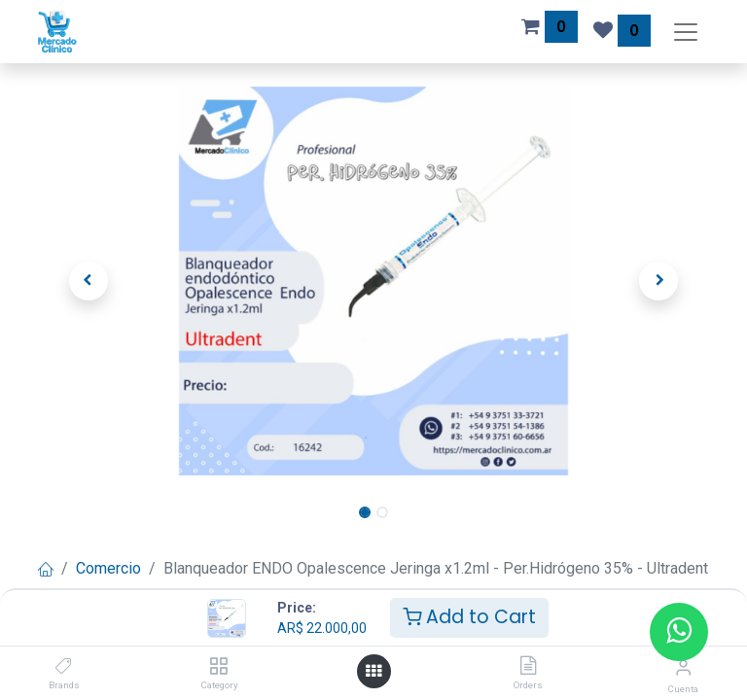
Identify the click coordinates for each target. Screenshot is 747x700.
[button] (89, 281)
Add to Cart (469, 617)
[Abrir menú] (373, 671)
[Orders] (528, 666)
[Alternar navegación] (686, 32)
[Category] (218, 666)
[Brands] (64, 666)
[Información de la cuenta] (683, 667)
